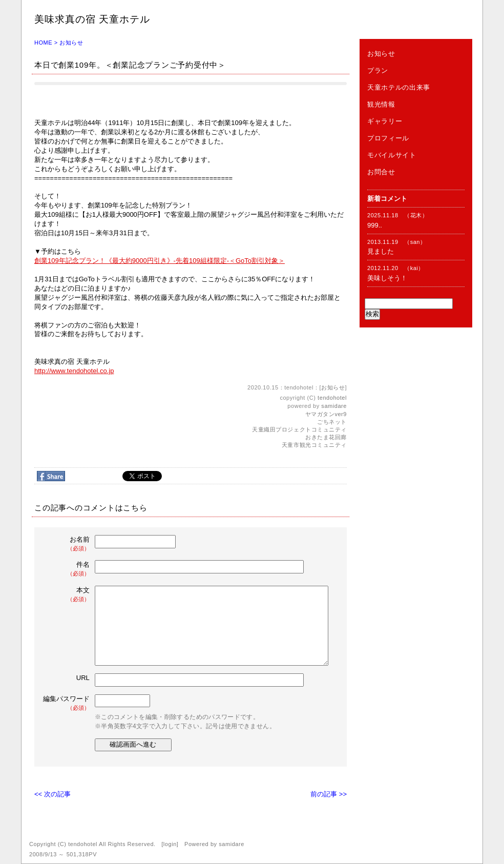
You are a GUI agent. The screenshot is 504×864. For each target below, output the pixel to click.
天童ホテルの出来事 (399, 87)
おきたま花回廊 (326, 437)
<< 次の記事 (52, 794)
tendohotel (332, 398)
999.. (375, 225)
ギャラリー (385, 121)
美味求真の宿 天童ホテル (92, 19)
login (170, 844)
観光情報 (381, 104)
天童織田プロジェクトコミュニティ (299, 429)
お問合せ (381, 172)
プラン (378, 70)
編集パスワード (66, 703)
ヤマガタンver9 (326, 414)
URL (83, 678)
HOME (43, 43)
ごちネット (332, 422)
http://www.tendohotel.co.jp (74, 371)
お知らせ (71, 43)
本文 (67, 595)
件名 (67, 569)
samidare (334, 406)
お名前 (67, 544)
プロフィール (388, 138)
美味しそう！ (387, 278)
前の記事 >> (329, 794)
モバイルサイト (392, 155)
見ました (381, 251)
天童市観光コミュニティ (314, 445)
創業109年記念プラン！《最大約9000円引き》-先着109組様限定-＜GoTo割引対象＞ (160, 261)
